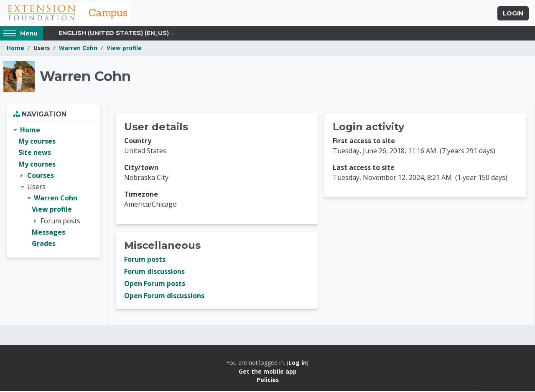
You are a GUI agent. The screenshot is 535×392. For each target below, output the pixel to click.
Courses (41, 176)
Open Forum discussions (164, 297)
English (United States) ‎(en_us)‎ (114, 34)
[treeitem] (53, 188)
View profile (124, 49)
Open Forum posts (155, 285)
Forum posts (145, 260)
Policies (268, 381)
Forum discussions (154, 273)
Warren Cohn (78, 49)
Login (513, 14)
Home (15, 49)
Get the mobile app (268, 372)
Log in (298, 364)
